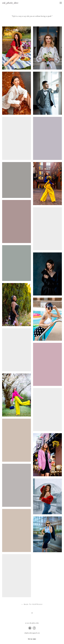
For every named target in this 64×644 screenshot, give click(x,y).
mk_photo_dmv (10, 3)
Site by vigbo (32, 639)
